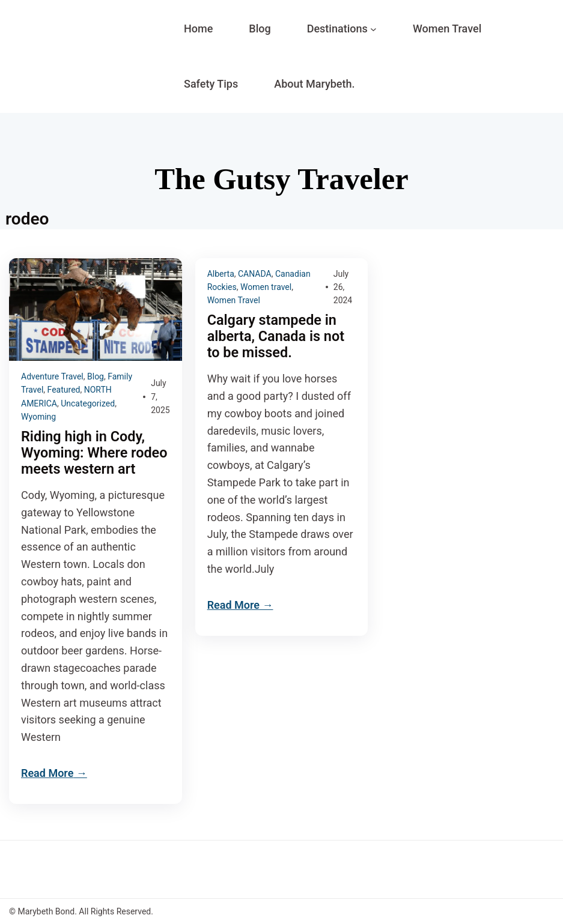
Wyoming (38, 417)
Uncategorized (88, 403)
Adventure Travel (52, 376)
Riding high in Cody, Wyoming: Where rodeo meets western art (94, 453)
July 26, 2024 (343, 287)
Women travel (266, 287)
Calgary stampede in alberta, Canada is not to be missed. (276, 337)
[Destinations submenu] (373, 29)
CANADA (255, 274)
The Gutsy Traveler (281, 179)
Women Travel (234, 300)
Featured (64, 390)
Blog (96, 376)
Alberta (221, 274)
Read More (47, 773)
